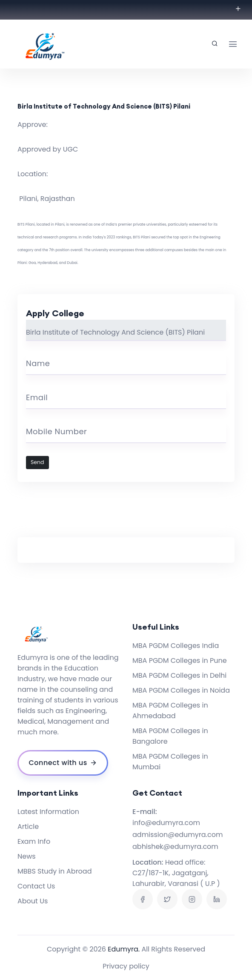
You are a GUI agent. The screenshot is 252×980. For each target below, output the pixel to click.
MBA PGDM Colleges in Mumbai (170, 762)
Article (28, 827)
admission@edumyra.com (178, 835)
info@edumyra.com (166, 823)
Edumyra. (124, 949)
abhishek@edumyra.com (175, 847)
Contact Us (36, 886)
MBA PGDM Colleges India (176, 646)
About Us (33, 901)
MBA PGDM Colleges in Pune (180, 660)
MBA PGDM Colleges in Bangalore (170, 736)
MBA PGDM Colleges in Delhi (179, 675)
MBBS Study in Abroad (55, 871)
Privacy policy (126, 966)
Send (37, 462)
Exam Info (34, 841)
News (27, 856)
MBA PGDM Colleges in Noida (181, 690)
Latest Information (48, 812)
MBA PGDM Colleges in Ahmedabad (170, 711)
